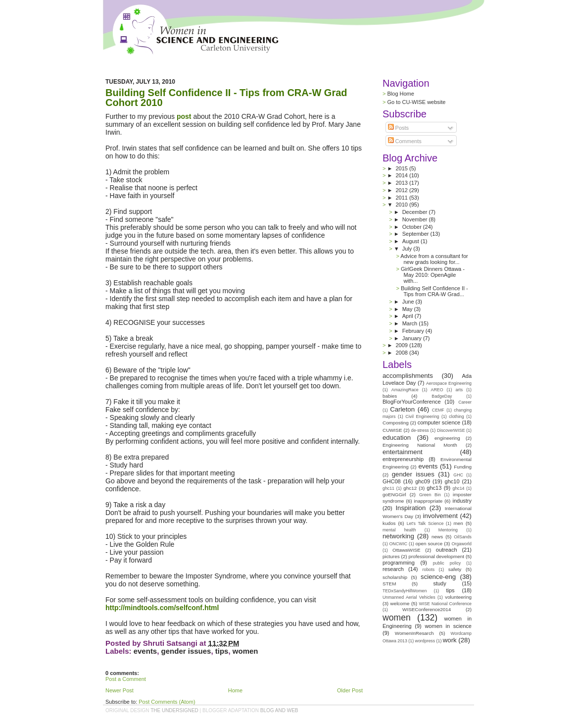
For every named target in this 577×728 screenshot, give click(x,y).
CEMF (438, 410)
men (458, 523)
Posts (399, 128)
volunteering (458, 597)
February (414, 331)
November (416, 219)
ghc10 (452, 481)
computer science (439, 422)
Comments (405, 141)
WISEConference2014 (427, 609)
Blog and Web (279, 710)
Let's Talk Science (425, 523)
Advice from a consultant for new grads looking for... (434, 259)
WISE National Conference (445, 604)
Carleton (402, 409)
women (245, 651)
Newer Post (120, 690)
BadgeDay (442, 396)
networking (398, 536)
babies (390, 396)
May (408, 309)
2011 (402, 198)
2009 (402, 345)
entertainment (403, 452)
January (413, 338)
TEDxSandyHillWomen (405, 591)
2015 (402, 168)
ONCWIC (399, 544)
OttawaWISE (407, 550)
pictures (391, 556)
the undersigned (174, 710)
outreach (447, 550)
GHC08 (392, 481)
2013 (402, 183)
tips (222, 651)
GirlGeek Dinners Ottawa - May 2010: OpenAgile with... (433, 275)
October (413, 227)
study (439, 583)
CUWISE (392, 430)
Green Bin (430, 495)
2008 (402, 353)
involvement (440, 516)
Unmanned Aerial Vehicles (409, 597)
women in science (448, 626)
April (409, 316)
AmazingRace (405, 390)
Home (235, 690)
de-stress (420, 430)
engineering (447, 438)
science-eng (438, 577)
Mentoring (448, 530)
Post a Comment (126, 679)
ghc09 (423, 481)
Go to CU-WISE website (416, 102)
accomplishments (408, 376)
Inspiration (410, 508)
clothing (456, 416)
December (416, 212)
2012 (402, 190)
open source (429, 544)
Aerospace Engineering (449, 383)
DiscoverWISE (451, 430)
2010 (403, 205)
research (393, 569)
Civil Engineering (422, 416)
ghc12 (410, 488)
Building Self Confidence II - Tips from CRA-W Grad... (434, 291)
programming (399, 563)
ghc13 (434, 488)
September (416, 234)
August (411, 241)
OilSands (463, 537)
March (411, 323)
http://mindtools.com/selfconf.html (162, 608)
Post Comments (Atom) (167, 702)
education (397, 438)
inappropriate (429, 501)
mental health (399, 530)
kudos (389, 523)
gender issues (186, 651)
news (437, 537)
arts (459, 390)
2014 (402, 175)
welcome (400, 603)
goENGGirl (394, 494)
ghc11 (388, 488)
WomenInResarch (414, 633)
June (409, 302)
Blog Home (400, 94)
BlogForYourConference (412, 402)
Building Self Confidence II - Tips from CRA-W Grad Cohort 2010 (226, 98)
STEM (389, 584)
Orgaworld (461, 544)
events (145, 651)
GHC (458, 475)
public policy (447, 563)
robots (429, 570)
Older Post (350, 690)
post (184, 116)
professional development (436, 556)
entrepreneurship (403, 459)
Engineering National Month (420, 445)
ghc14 (459, 488)
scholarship (395, 577)
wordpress (425, 641)
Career (465, 402)
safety (455, 569)
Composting (396, 423)
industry (462, 501)
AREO (437, 390)
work (450, 640)
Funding (463, 467)
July (408, 249)
